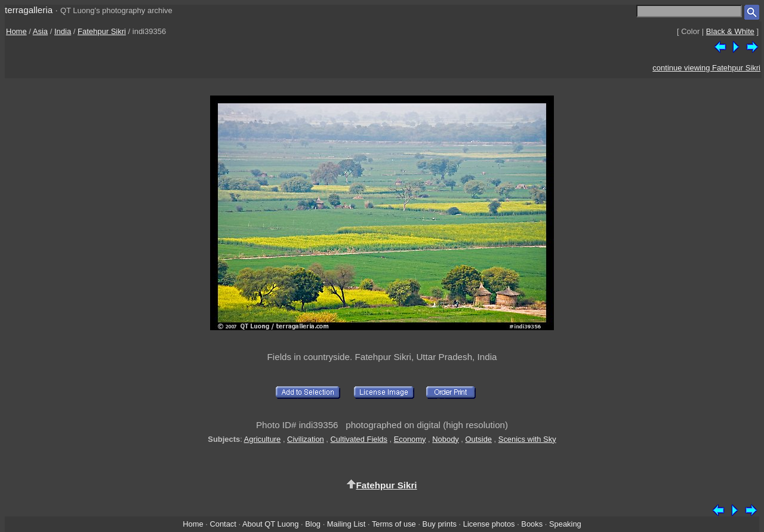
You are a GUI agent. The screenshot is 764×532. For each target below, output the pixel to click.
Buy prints (440, 524)
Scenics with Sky (527, 439)
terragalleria (29, 10)
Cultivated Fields (359, 439)
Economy (410, 439)
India (63, 31)
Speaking (565, 524)
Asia (40, 31)
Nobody (446, 439)
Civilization (306, 439)
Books (532, 524)
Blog (313, 524)
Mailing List (346, 524)
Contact (223, 524)
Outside (479, 439)
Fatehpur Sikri (102, 31)
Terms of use (394, 524)
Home (16, 31)
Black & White (730, 31)
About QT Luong (270, 524)
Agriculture (263, 439)
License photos (489, 524)
